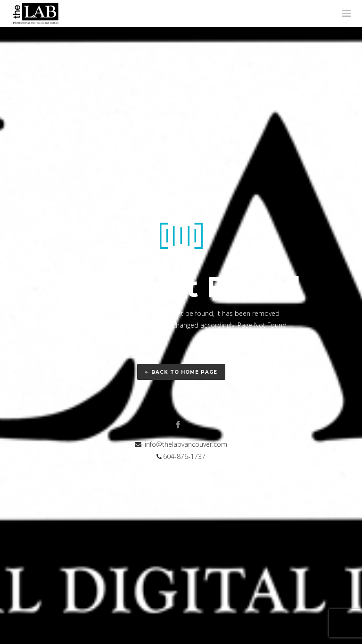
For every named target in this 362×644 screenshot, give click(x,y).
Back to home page (181, 372)
